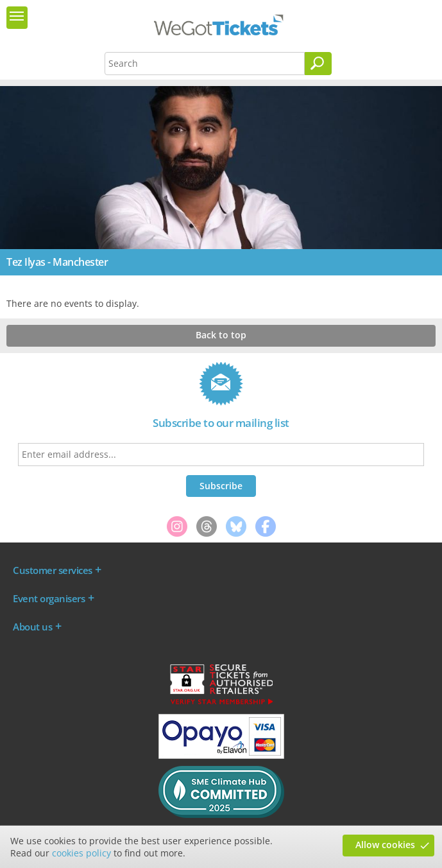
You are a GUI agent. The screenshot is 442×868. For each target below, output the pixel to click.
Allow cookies (385, 845)
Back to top (221, 335)
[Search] (318, 64)
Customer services (53, 570)
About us (32, 627)
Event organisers (49, 598)
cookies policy (81, 853)
